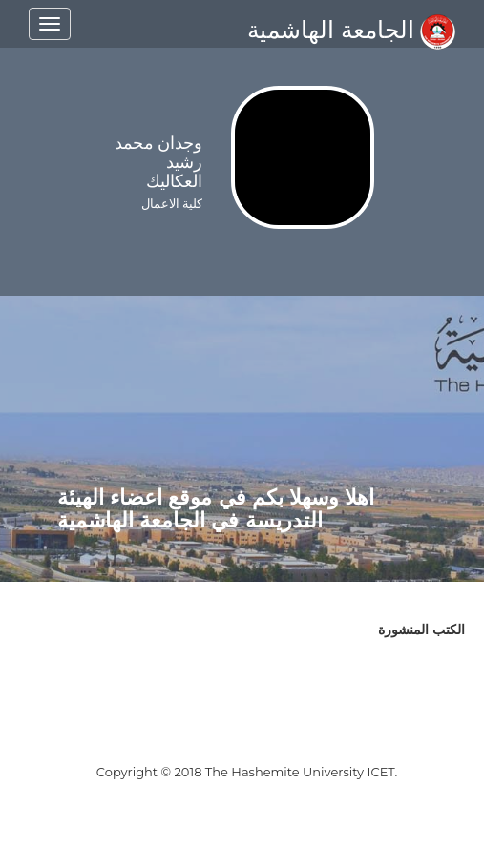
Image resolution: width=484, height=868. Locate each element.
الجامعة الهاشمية (351, 30)
